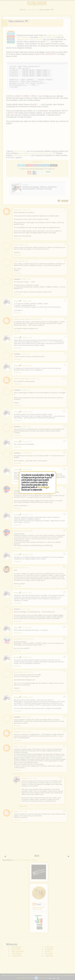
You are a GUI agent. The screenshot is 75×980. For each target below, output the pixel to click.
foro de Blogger (43, 487)
